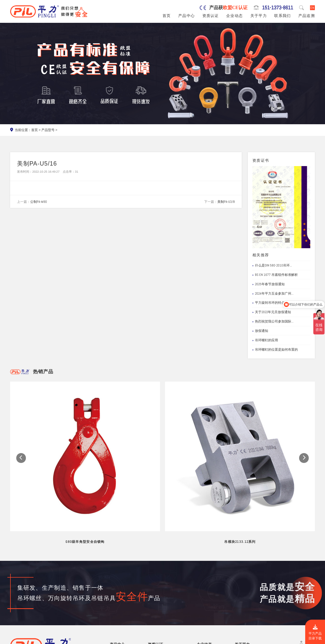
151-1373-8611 (278, 8)
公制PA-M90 (39, 202)
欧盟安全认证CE (161, 584)
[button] (21, 423)
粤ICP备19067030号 (283, 639)
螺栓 (113, 608)
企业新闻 (204, 590)
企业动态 (234, 16)
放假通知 (260, 331)
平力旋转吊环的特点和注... (273, 303)
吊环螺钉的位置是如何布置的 (275, 350)
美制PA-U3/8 (226, 202)
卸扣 (113, 613)
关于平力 (259, 16)
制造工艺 (242, 584)
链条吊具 (117, 619)
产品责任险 (157, 590)
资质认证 (211, 16)
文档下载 (204, 602)
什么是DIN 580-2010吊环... (272, 265)
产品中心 (186, 16)
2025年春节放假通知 (269, 284)
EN (312, 8)
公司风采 (242, 590)
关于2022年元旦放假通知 (272, 312)
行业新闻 (204, 584)
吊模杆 (115, 590)
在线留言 (242, 602)
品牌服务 (242, 578)
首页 (167, 16)
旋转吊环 (117, 578)
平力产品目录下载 (315, 632)
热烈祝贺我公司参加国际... (273, 321)
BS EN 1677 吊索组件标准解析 (275, 275)
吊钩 (113, 602)
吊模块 (115, 596)
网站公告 (204, 578)
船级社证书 (157, 602)
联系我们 (282, 16)
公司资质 (155, 578)
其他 (113, 625)
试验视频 (242, 596)
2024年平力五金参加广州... (273, 294)
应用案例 (204, 596)
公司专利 (155, 596)
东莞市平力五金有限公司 (51, 639)
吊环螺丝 (117, 584)
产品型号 (48, 130)
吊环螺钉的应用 (265, 340)
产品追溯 (307, 16)
